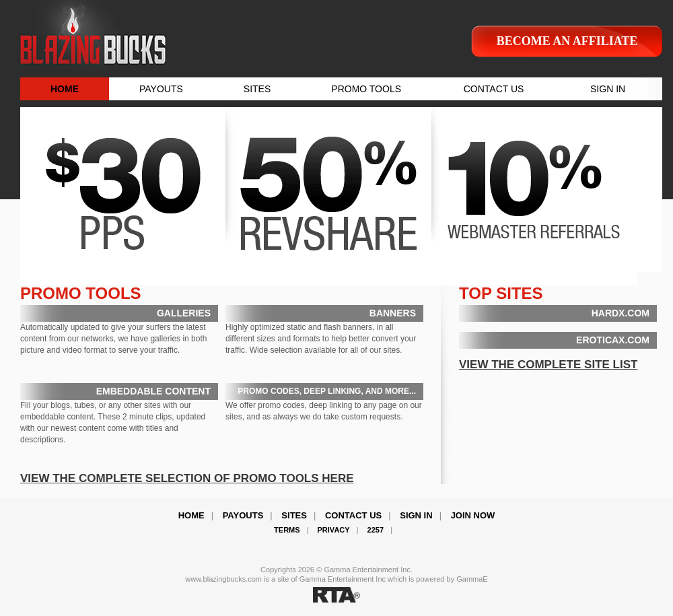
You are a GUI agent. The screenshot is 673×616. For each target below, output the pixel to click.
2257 (376, 530)
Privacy (334, 530)
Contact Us (353, 515)
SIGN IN (608, 89)
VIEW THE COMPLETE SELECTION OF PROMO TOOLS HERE (187, 478)
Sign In (416, 515)
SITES (257, 89)
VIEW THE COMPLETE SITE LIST (548, 365)
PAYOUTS (161, 89)
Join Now (473, 515)
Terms (287, 530)
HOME (65, 89)
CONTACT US (494, 89)
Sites (294, 515)
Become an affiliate (567, 41)
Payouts (243, 515)
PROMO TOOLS (366, 89)
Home (191, 515)
